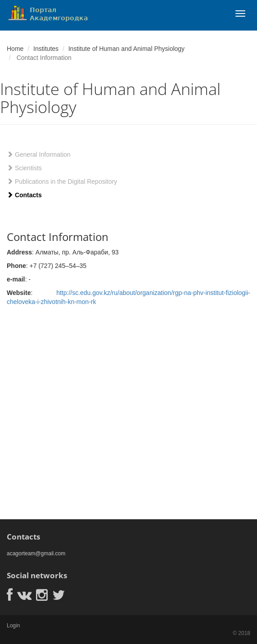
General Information (39, 154)
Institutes (46, 49)
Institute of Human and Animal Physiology (126, 49)
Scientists (24, 168)
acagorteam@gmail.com (36, 553)
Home (15, 49)
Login (13, 626)
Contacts (24, 195)
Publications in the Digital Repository (62, 181)
